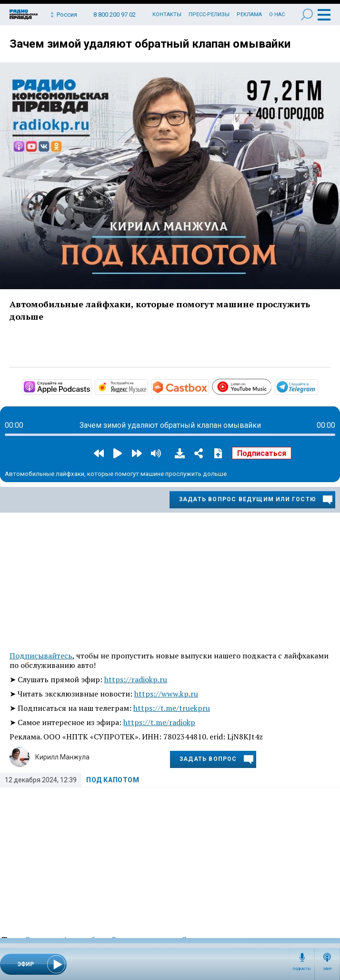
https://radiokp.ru (136, 679)
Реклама (249, 15)
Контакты (167, 15)
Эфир (327, 969)
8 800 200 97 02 (115, 15)
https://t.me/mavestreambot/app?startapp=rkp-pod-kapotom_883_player (317, 386)
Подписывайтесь (41, 656)
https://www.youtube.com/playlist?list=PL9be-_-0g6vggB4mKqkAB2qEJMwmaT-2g (271, 385)
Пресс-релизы (209, 15)
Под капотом (113, 780)
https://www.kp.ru (166, 694)
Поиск (307, 15)
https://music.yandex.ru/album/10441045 (147, 386)
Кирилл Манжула (62, 757)
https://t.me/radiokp (159, 722)
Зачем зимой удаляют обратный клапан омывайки (150, 44)
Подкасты (302, 969)
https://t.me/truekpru (172, 708)
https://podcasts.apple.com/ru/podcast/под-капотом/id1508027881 (91, 386)
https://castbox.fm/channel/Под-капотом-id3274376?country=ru (208, 386)
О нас (277, 15)
